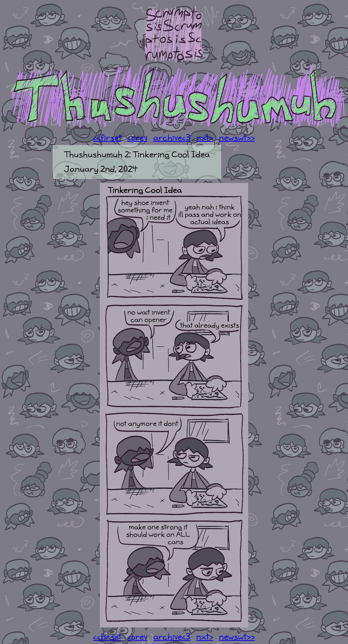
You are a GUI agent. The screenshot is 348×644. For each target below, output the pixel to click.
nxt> (205, 138)
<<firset (107, 138)
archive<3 (172, 138)
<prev (137, 138)
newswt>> (237, 138)
